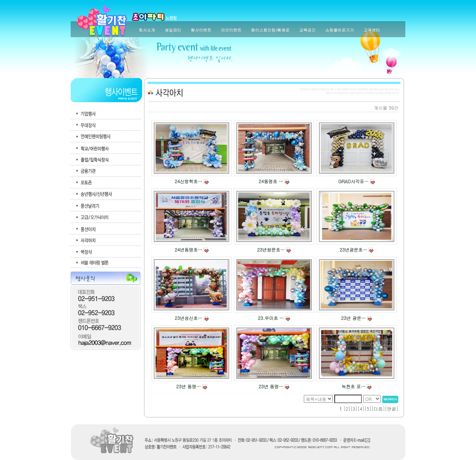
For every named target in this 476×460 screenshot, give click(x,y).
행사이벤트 (201, 30)
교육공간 (308, 30)
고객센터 (372, 30)
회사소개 (147, 30)
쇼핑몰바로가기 (340, 30)
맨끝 (392, 409)
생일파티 (173, 30)
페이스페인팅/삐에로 (270, 30)
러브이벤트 (231, 30)
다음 (378, 409)
